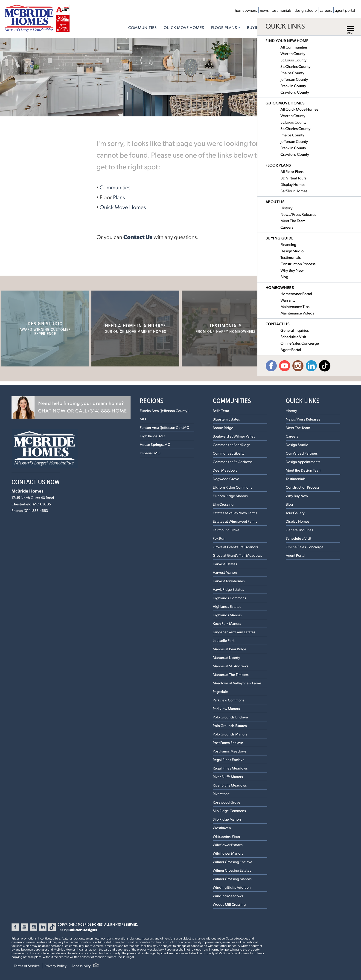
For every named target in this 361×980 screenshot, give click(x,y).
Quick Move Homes (184, 27)
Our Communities (316, 328)
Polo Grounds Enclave (230, 717)
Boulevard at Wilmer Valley (234, 436)
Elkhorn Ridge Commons (232, 487)
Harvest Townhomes (229, 581)
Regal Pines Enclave (229, 759)
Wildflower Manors (228, 853)
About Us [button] (295, 27)
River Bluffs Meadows (230, 785)
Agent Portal (345, 10)
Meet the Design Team (304, 470)
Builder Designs (83, 930)
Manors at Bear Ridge (230, 649)
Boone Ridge (223, 428)
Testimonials (282, 10)
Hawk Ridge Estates (228, 589)
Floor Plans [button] (224, 27)
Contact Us (138, 237)
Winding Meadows (228, 896)
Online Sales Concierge (305, 547)
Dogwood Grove (226, 479)
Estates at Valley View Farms (235, 513)
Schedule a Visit (298, 538)
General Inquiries (299, 530)
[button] (71, 408)
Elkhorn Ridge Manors (230, 496)
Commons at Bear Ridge (232, 445)
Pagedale (220, 691)
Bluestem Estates (226, 419)
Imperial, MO (150, 453)
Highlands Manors (227, 615)
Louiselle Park (224, 640)
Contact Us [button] (328, 27)
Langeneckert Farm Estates (234, 632)
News (264, 10)
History (291, 411)
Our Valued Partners (302, 453)
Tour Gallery (295, 513)
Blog (289, 504)
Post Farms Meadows (230, 751)
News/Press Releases (303, 419)
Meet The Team (298, 428)
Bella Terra (221, 411)
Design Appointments (303, 462)
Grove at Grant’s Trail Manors (235, 547)
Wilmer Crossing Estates (232, 870)
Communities (143, 27)
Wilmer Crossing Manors (232, 879)
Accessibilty (81, 966)
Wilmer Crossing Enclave (233, 862)
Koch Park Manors (227, 623)
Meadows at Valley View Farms (237, 683)
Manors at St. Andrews (230, 666)
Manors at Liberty (226, 657)
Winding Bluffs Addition (232, 887)
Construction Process (303, 487)
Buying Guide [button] (261, 27)
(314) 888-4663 (36, 510)
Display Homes (298, 521)
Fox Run (219, 538)
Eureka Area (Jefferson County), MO (165, 415)
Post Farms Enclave (228, 742)
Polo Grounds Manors (230, 734)
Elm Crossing (223, 504)
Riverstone (221, 794)
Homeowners (246, 10)
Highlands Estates (227, 606)
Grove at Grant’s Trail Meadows (237, 555)
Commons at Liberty (229, 453)
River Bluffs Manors (228, 777)
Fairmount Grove (226, 530)
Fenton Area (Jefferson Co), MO (165, 427)
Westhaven (222, 828)
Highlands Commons (229, 598)
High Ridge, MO (153, 436)
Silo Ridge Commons (229, 811)
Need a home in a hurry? (135, 328)
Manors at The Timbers (231, 674)
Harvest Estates (225, 564)
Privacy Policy (56, 966)
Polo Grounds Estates (230, 725)
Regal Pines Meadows (230, 768)
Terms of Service (27, 966)
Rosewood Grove (227, 802)
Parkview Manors (226, 708)
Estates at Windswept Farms (235, 521)
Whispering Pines (227, 836)
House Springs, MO (155, 444)
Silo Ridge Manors (227, 819)
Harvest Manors (225, 572)
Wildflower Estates (228, 845)
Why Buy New (297, 496)
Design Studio (306, 10)
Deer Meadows (225, 470)
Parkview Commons (229, 700)
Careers (326, 10)
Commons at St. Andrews (233, 462)
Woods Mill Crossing (229, 904)
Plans (119, 197)
